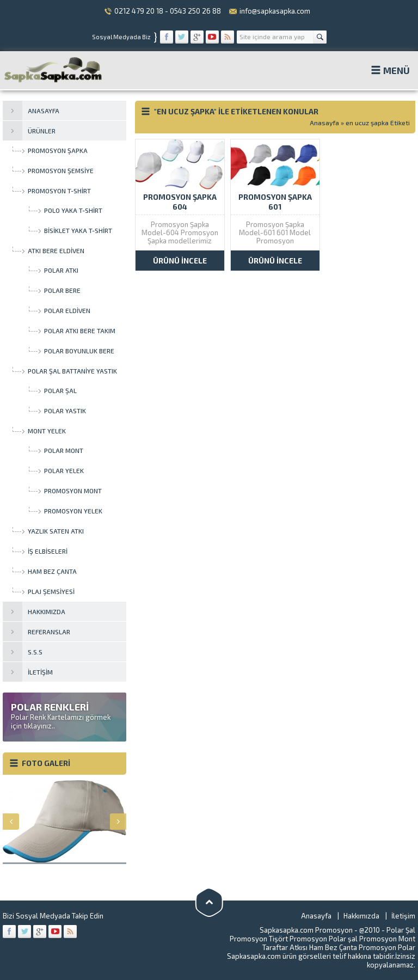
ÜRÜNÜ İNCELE (180, 261)
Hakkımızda (361, 916)
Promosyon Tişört (259, 939)
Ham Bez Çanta (333, 947)
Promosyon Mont (387, 939)
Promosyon (308, 939)
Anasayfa (324, 122)
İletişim (403, 916)
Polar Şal (401, 930)
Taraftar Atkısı (285, 947)
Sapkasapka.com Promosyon (306, 930)
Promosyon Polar (387, 947)
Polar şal (343, 939)
